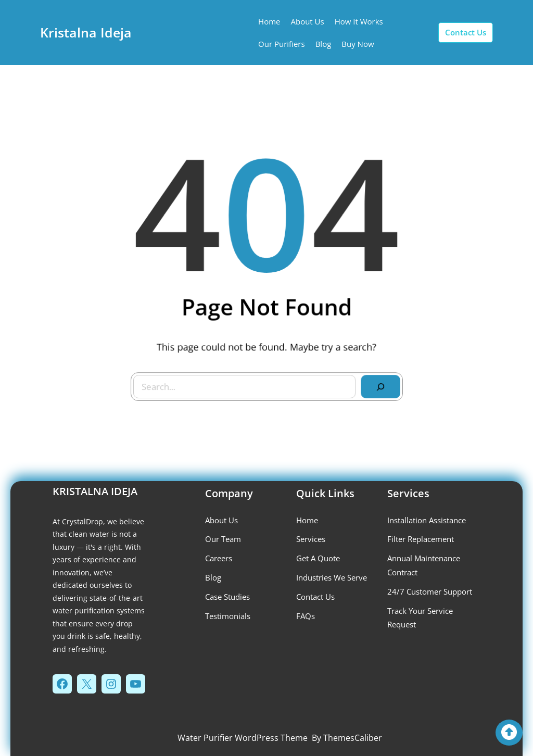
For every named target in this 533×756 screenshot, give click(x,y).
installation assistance (427, 520)
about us (221, 520)
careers (219, 558)
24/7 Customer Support (430, 591)
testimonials (228, 616)
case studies (227, 597)
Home (307, 520)
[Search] (377, 384)
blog (213, 577)
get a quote (318, 558)
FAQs (306, 616)
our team (223, 539)
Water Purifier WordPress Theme (243, 738)
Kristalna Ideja (86, 32)
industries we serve (332, 577)
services (311, 539)
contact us (466, 32)
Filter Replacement (421, 539)
